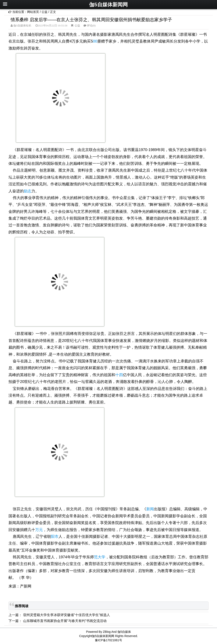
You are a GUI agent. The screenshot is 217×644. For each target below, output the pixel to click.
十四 (119, 375)
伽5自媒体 (124, 632)
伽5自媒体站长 (22, 25)
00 (95, 41)
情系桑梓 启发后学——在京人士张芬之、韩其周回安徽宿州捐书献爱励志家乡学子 (91, 20)
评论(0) (91, 25)
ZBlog (107, 632)
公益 (45, 12)
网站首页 (33, 12)
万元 (39, 530)
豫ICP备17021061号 (108, 640)
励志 (28, 191)
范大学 (100, 557)
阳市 (55, 537)
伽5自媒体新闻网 (108, 5)
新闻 (150, 509)
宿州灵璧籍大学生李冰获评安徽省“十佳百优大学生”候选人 (67, 615)
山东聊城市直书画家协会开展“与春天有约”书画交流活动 (65, 621)
